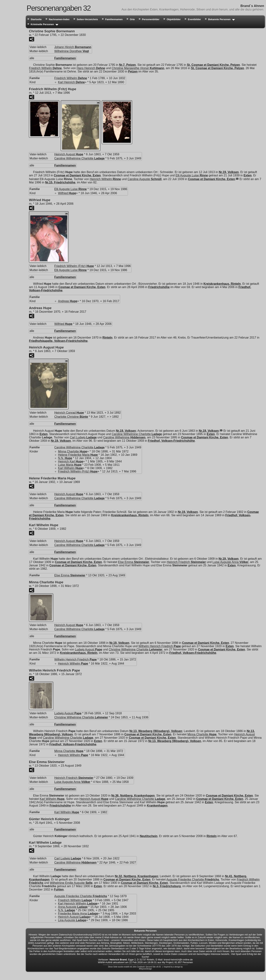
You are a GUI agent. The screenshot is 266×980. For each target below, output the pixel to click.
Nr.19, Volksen (229, 172)
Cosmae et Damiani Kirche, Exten (77, 175)
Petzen (133, 71)
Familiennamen (114, 19)
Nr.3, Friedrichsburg (167, 886)
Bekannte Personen (219, 19)
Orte (132, 19)
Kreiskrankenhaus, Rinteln (222, 284)
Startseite (36, 19)
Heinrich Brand (118, 960)
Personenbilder (151, 19)
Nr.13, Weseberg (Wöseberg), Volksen (156, 731)
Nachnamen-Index (59, 19)
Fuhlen (59, 889)
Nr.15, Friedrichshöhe (60, 182)
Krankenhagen (157, 806)
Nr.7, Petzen (127, 65)
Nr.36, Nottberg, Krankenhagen (133, 796)
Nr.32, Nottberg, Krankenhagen (136, 876)
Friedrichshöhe (159, 287)
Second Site (151, 967)
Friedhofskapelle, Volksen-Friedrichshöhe (58, 341)
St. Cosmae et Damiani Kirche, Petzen (213, 65)
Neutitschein (149, 836)
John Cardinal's (139, 967)
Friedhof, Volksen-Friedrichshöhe (171, 441)
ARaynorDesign (145, 969)
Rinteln (108, 338)
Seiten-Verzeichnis (87, 19)
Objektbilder (174, 19)
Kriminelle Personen (42, 24)
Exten (248, 175)
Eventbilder (194, 19)
